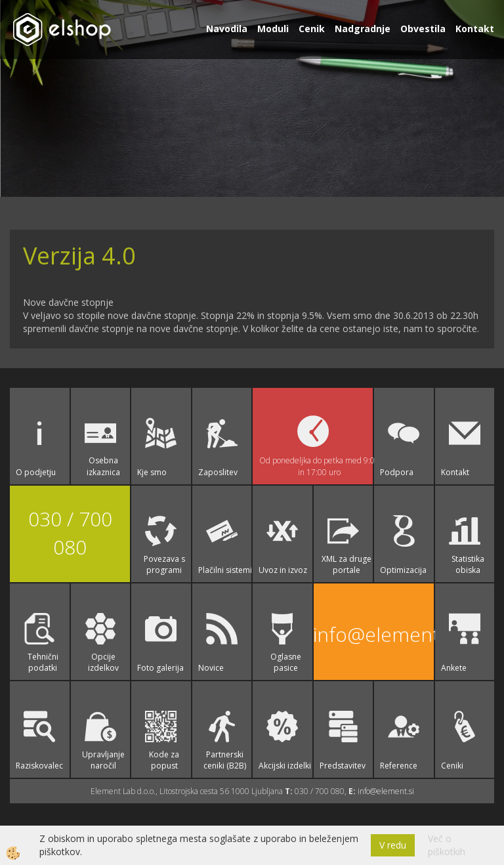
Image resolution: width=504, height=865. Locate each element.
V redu (393, 845)
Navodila (227, 29)
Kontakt (475, 29)
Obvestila (423, 29)
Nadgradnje (363, 29)
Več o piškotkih (447, 845)
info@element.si (374, 634)
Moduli (273, 29)
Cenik (312, 29)
